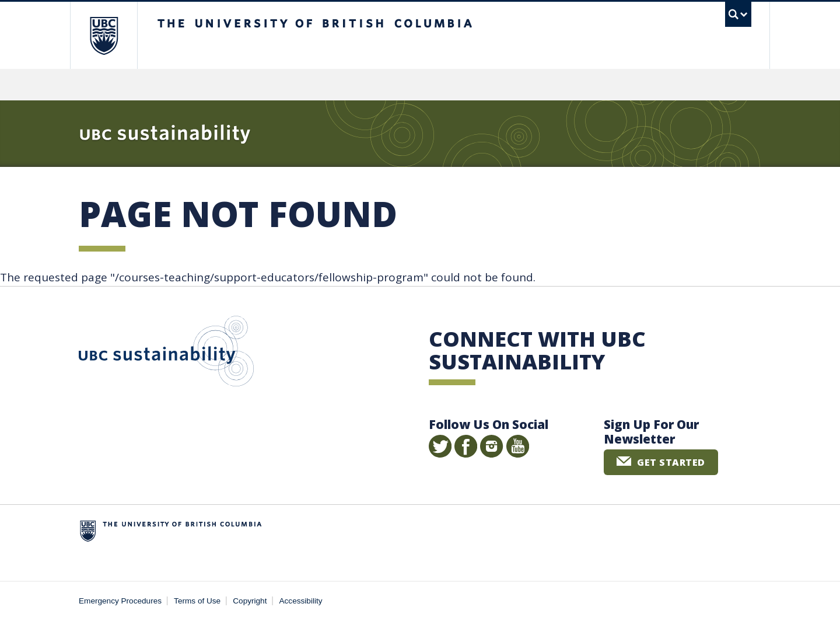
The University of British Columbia (104, 35)
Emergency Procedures (120, 601)
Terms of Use (197, 601)
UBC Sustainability (166, 354)
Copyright (250, 601)
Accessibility (301, 601)
